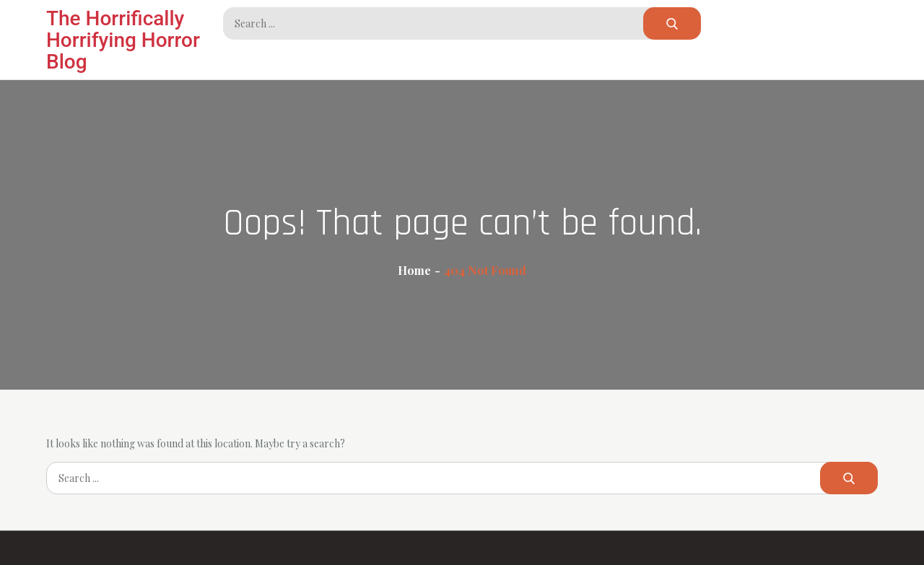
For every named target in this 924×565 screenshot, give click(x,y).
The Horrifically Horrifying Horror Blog (123, 40)
